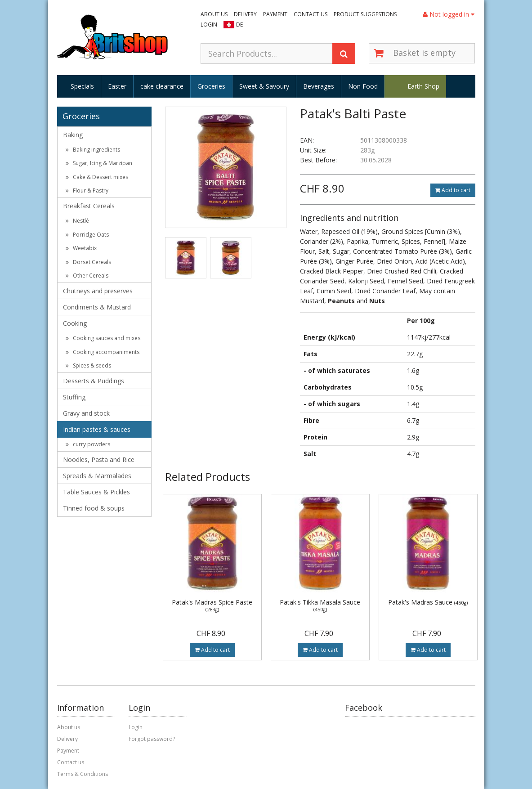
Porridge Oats (87, 235)
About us (214, 14)
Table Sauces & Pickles (96, 492)
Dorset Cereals (88, 262)
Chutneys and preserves (98, 291)
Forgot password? (152, 739)
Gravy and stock (86, 413)
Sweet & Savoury (264, 86)
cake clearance (162, 86)
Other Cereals (87, 276)
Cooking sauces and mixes (103, 338)
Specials (82, 86)
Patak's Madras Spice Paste (212, 605)
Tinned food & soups (94, 508)
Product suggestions (365, 14)
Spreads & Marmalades (97, 476)
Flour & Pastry (87, 191)
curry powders (88, 444)
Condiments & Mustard (97, 307)
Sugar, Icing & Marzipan (99, 163)
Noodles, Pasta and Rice (99, 460)
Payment (275, 14)
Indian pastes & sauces (97, 429)
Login (209, 25)
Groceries (211, 86)
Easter (117, 86)
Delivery (245, 14)
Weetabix (81, 248)
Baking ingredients (93, 150)
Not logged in (449, 14)
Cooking (75, 323)
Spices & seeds (88, 365)
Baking (73, 135)
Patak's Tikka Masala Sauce (320, 605)
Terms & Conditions (83, 774)
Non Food (363, 86)
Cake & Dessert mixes (97, 177)
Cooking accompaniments (103, 352)
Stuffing (74, 397)
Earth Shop (423, 86)
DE (239, 25)
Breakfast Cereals (89, 206)
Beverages (319, 86)
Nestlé (77, 221)
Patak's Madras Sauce (428, 602)
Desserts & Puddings (94, 381)
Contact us (311, 14)
